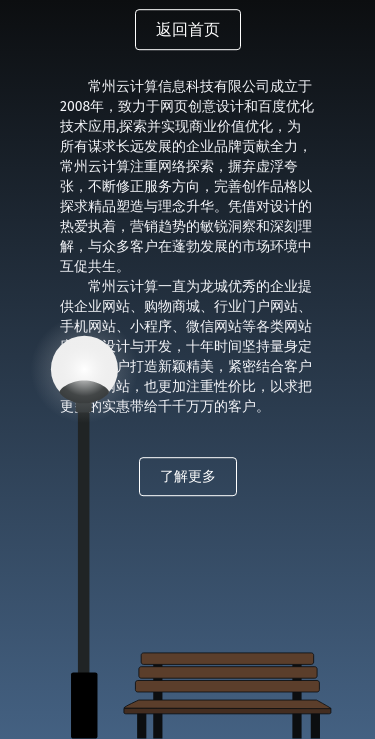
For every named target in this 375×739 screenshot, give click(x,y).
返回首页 (188, 30)
